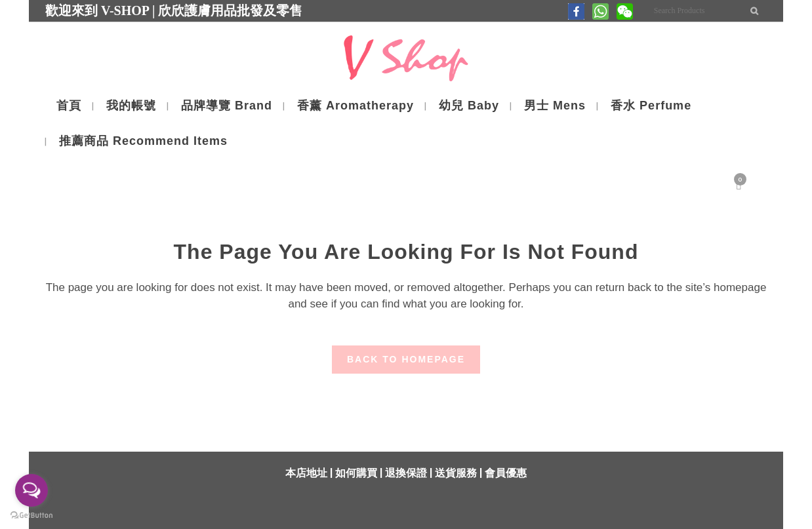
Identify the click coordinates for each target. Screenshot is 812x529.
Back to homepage (406, 359)
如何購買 (356, 473)
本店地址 (306, 473)
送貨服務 (456, 473)
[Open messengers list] (31, 490)
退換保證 (406, 473)
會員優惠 (506, 473)
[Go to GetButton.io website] (31, 516)
